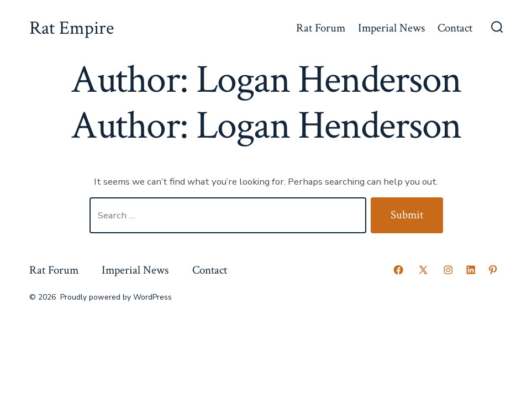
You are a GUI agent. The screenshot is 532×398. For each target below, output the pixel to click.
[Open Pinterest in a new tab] (493, 270)
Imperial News (391, 28)
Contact (455, 28)
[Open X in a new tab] (423, 270)
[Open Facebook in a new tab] (398, 270)
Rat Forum (321, 28)
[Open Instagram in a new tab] (448, 270)
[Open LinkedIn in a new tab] (471, 270)
